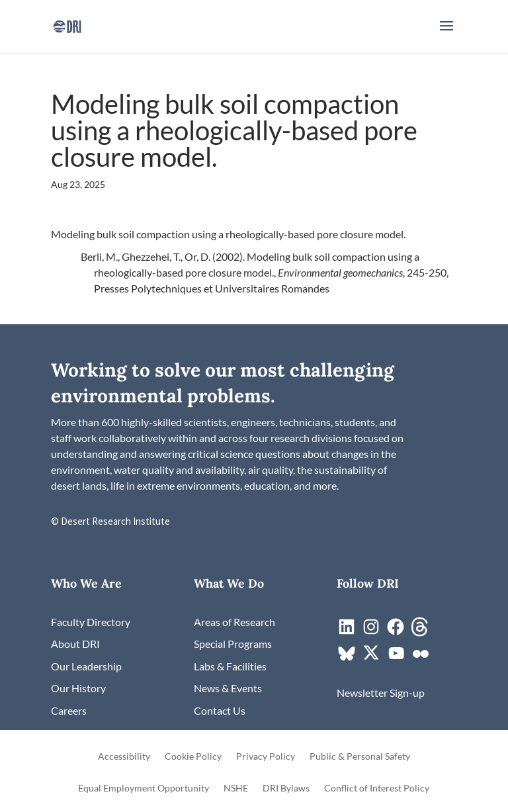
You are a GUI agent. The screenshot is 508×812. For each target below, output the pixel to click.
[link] (67, 25)
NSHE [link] (236, 789)
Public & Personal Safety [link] (360, 757)
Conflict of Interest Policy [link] (377, 789)
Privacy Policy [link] (266, 757)
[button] (446, 34)
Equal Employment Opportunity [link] (144, 789)
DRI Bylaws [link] (286, 789)
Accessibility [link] (124, 757)
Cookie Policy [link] (193, 757)
